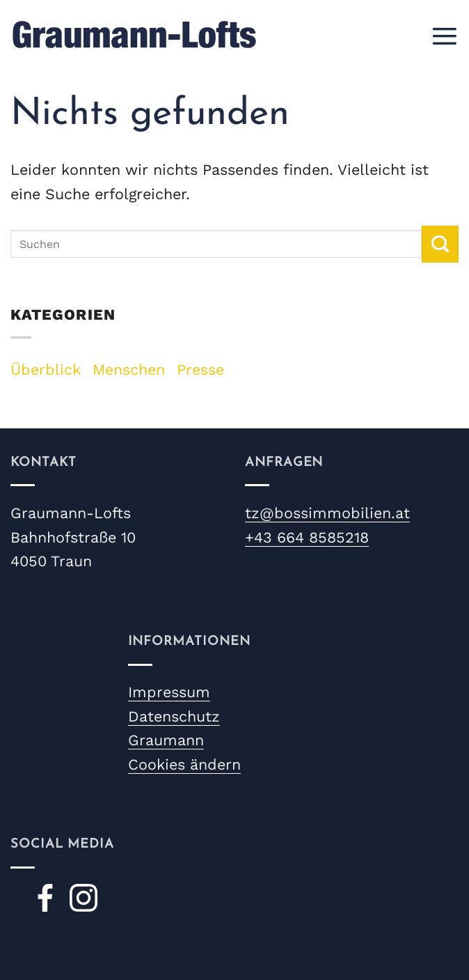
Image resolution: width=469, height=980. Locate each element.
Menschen (129, 370)
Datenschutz (174, 716)
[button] (444, 35)
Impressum (169, 692)
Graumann (166, 740)
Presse (200, 370)
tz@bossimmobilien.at (327, 513)
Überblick (46, 370)
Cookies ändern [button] (184, 764)
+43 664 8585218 (307, 537)
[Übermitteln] (440, 244)
